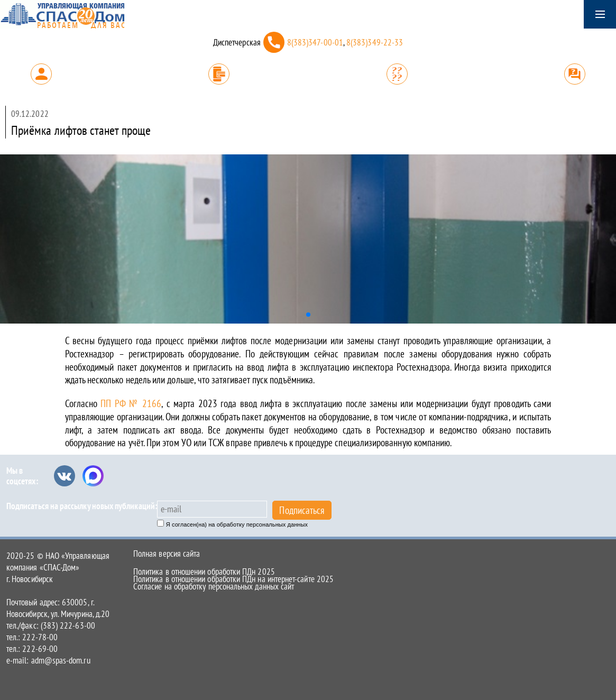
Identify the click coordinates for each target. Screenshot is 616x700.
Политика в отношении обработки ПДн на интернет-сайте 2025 (233, 579)
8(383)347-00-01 (315, 42)
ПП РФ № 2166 (131, 403)
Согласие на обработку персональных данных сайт (214, 586)
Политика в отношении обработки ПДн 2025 (204, 572)
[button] (308, 315)
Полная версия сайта (167, 554)
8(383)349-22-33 (375, 42)
